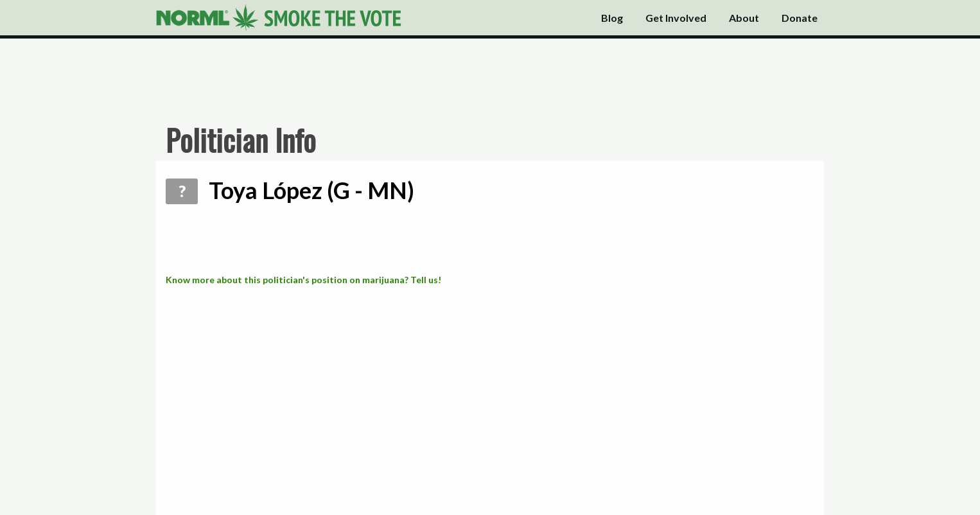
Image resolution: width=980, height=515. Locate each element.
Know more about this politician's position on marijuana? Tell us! (303, 280)
